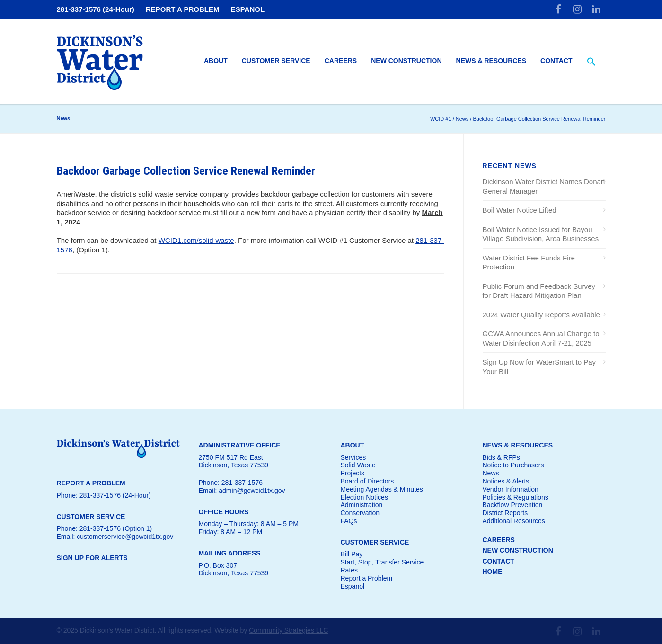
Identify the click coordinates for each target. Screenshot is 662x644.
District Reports (505, 513)
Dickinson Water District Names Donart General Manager (544, 186)
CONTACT (499, 561)
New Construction (406, 61)
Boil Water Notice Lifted (520, 210)
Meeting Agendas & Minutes (382, 489)
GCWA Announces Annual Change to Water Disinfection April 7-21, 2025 (541, 338)
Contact (556, 61)
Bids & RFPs (501, 457)
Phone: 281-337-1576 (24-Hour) (104, 495)
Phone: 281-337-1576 (231, 483)
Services (353, 457)
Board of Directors (367, 481)
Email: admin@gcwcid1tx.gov (242, 491)
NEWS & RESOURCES (518, 445)
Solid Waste (358, 465)
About (216, 61)
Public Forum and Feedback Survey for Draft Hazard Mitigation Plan (539, 291)
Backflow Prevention (513, 505)
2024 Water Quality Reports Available (541, 315)
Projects (353, 473)
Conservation (360, 513)
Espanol (353, 586)
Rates (349, 570)
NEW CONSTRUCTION (518, 550)
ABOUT (353, 445)
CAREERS (499, 540)
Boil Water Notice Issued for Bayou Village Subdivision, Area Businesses (541, 234)
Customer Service (276, 61)
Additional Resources (514, 521)
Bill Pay (352, 554)
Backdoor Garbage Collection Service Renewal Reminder (186, 171)
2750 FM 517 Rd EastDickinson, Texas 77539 (234, 461)
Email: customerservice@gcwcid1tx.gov (115, 537)
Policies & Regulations (516, 497)
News (491, 473)
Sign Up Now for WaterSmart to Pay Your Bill (539, 367)
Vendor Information (511, 489)
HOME (493, 572)
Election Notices (364, 497)
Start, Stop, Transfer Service (382, 562)
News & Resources (491, 61)
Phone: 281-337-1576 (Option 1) (105, 528)
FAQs (349, 521)
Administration (362, 505)
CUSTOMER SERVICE (375, 542)
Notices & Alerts (506, 481)
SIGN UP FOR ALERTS (92, 558)
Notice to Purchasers (513, 465)
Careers (341, 61)
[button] (591, 62)
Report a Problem (367, 578)
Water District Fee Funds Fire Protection (529, 263)
